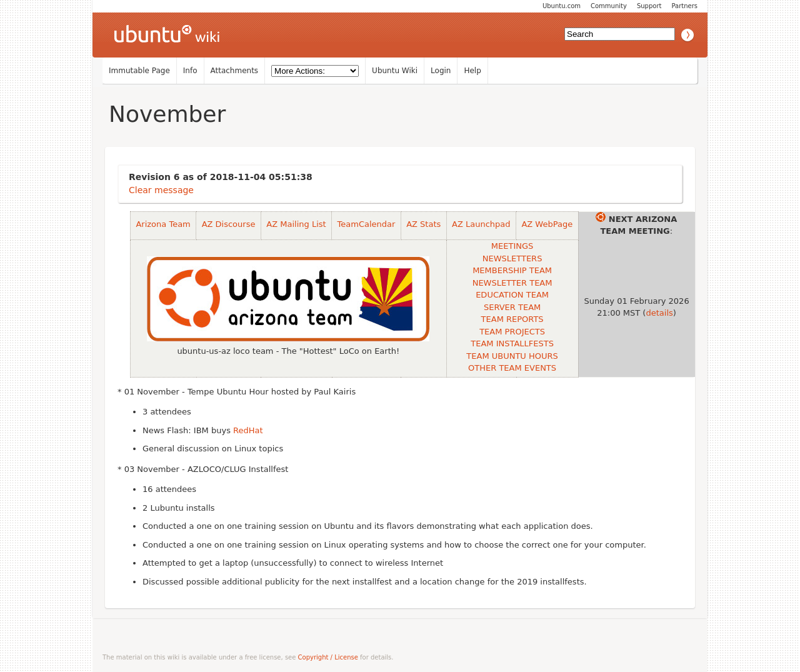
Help (472, 71)
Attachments (235, 71)
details (659, 313)
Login (441, 71)
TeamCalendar (367, 224)
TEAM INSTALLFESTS (512, 344)
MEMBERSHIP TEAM (512, 270)
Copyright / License (328, 657)
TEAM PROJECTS (512, 332)
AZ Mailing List (296, 224)
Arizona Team (163, 224)
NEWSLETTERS (512, 258)
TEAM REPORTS (512, 319)
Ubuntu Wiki (395, 71)
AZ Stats (423, 224)
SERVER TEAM (512, 307)
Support (649, 6)
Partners (684, 6)
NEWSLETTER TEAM (512, 283)
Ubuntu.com (562, 6)
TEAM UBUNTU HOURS (512, 356)
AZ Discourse (229, 224)
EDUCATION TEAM (512, 295)
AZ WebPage (547, 224)
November (167, 114)
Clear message (161, 190)
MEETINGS (512, 246)
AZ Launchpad (481, 224)
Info (190, 71)
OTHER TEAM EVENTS (512, 368)
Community (609, 6)
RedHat (248, 430)
